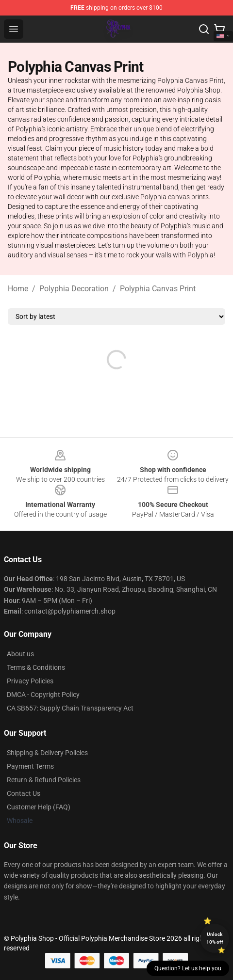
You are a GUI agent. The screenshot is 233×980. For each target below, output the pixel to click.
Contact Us (24, 793)
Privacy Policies (30, 681)
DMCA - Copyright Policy (43, 695)
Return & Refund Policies (44, 780)
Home (18, 289)
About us (20, 654)
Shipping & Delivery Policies (47, 753)
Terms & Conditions (36, 667)
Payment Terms (30, 766)
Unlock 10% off (215, 938)
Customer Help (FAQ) (39, 807)
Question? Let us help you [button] (188, 968)
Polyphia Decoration (74, 289)
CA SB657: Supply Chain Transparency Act (70, 708)
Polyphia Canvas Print (158, 289)
